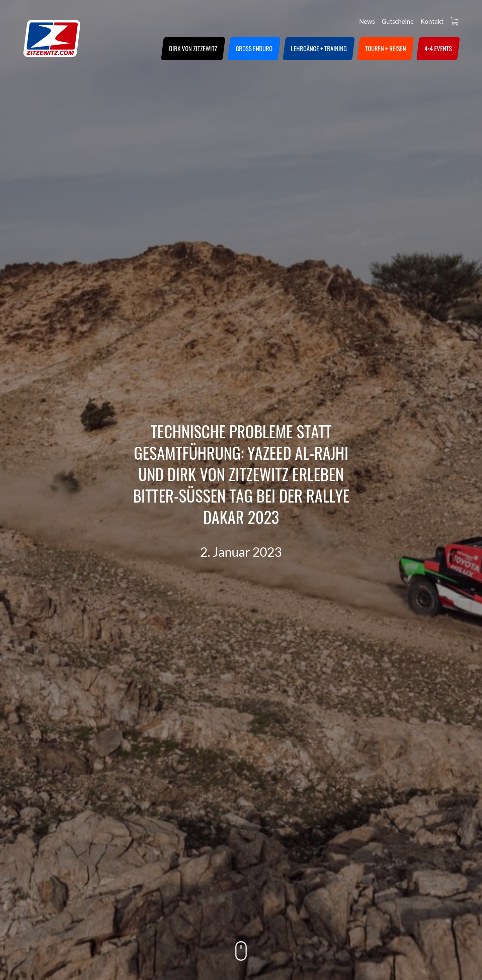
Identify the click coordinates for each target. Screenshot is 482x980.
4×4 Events (438, 48)
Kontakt (432, 21)
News (367, 21)
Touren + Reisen (386, 48)
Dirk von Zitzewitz (193, 48)
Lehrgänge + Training (319, 48)
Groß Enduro (254, 48)
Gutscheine (398, 21)
